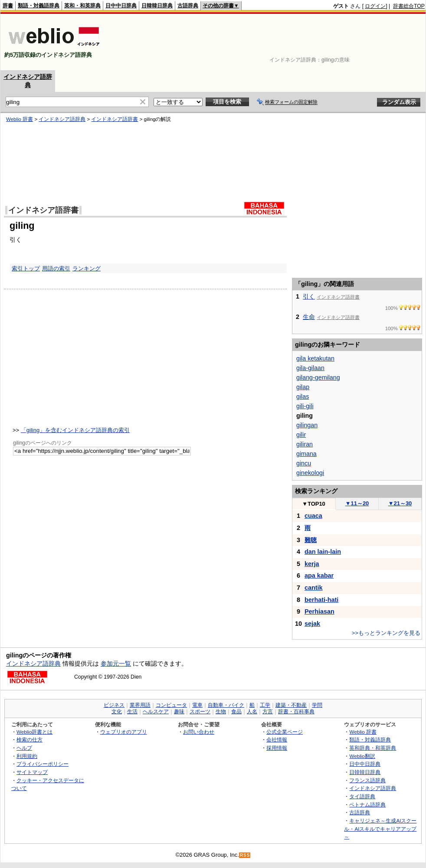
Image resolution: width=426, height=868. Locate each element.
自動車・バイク (226, 705)
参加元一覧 (116, 663)
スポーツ (200, 712)
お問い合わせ (199, 732)
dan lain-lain (323, 552)
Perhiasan (319, 611)
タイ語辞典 (362, 796)
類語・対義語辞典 (39, 6)
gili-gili (305, 406)
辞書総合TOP (409, 6)
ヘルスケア (156, 712)
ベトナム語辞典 (367, 805)
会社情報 (277, 740)
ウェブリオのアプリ (124, 732)
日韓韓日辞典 (157, 6)
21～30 (400, 503)
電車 (197, 705)
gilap (303, 387)
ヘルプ (24, 748)
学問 (317, 705)
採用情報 (277, 748)
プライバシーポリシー (43, 764)
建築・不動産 (291, 705)
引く (309, 296)
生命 (309, 317)
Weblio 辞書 (363, 732)
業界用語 (140, 705)
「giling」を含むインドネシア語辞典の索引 (75, 430)
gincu (304, 463)
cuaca (313, 516)
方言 (268, 712)
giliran (305, 444)
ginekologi (310, 473)
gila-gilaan (310, 368)
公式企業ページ (285, 732)
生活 (132, 712)
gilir (301, 435)
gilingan (307, 425)
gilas (303, 397)
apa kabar (319, 575)
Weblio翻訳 (362, 756)
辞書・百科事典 (296, 712)
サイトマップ (32, 772)
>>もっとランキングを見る (386, 633)
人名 (252, 712)
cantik (314, 588)
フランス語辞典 (367, 780)
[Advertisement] (398, 42)
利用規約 (27, 756)
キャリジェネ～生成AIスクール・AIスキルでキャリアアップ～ (380, 829)
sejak (312, 624)
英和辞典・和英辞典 (373, 748)
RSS (245, 855)
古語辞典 (188, 6)
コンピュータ (171, 705)
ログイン (375, 6)
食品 (236, 712)
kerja (312, 564)
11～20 (357, 503)
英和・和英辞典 (82, 6)
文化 (117, 712)
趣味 (179, 712)
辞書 (8, 6)
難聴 (311, 540)
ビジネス (114, 705)
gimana (306, 454)
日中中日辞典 (121, 6)
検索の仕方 (29, 740)
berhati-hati (321, 600)
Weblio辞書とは (34, 732)
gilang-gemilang (318, 377)
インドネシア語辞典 (33, 663)
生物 (221, 712)
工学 (265, 705)
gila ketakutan (315, 358)
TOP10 (314, 504)
